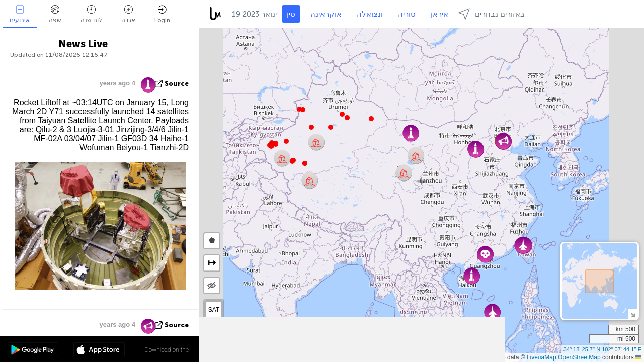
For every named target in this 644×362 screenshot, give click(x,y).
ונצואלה (370, 14)
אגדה (128, 14)
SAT (214, 310)
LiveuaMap (542, 357)
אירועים (20, 14)
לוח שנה (91, 14)
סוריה (407, 14)
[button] (292, 161)
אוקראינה (326, 14)
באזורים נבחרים (492, 14)
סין (291, 14)
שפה (55, 14)
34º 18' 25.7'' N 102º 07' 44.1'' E (602, 349)
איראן (439, 14)
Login (162, 14)
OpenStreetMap (579, 357)
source (177, 84)
